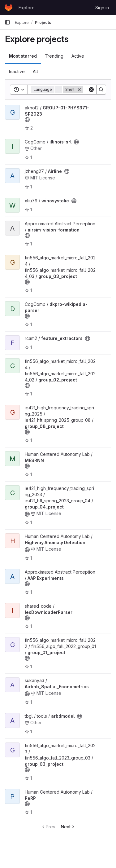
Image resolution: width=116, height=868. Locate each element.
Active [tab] (78, 56)
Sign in (102, 8)
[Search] (101, 90)
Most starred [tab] (23, 56)
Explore (27, 8)
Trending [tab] (54, 56)
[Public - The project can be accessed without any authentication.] (27, 120)
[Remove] (79, 90)
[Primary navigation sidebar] (7, 22)
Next (68, 827)
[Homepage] (9, 7)
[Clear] (91, 90)
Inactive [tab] (17, 71)
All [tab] (35, 71)
